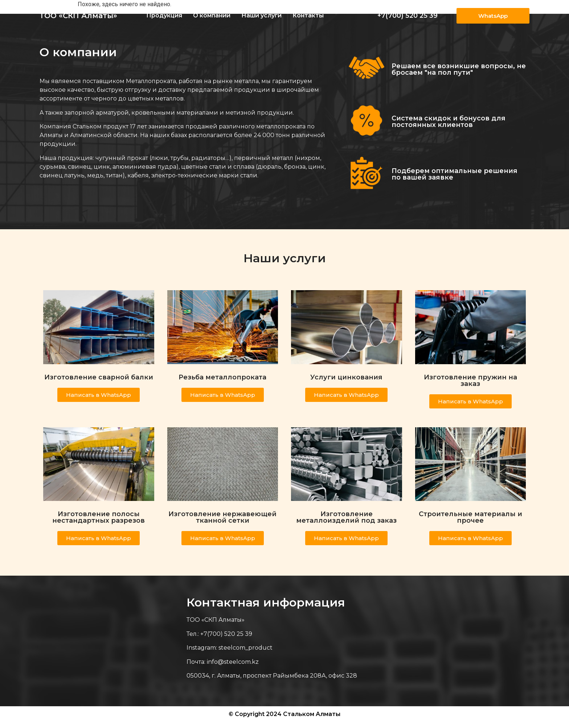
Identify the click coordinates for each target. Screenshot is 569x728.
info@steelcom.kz (233, 662)
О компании (212, 15)
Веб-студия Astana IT (496, 721)
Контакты (308, 15)
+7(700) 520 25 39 (408, 16)
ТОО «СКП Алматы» (78, 16)
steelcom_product (245, 648)
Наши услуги (261, 15)
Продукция (164, 15)
